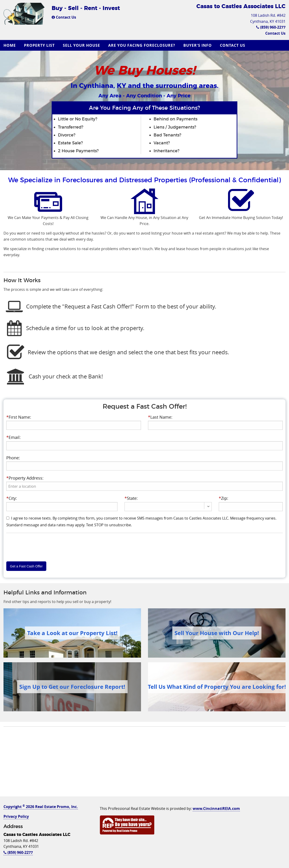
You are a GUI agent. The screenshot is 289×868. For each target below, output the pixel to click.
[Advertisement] (144, 764)
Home (10, 45)
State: (131, 498)
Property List (39, 45)
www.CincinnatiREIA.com (216, 808)
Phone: (13, 458)
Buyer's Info (198, 45)
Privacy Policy (16, 816)
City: (12, 498)
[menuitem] (10, 45)
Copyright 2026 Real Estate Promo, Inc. (41, 807)
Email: (13, 437)
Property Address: (25, 478)
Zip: (223, 498)
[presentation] (144, 486)
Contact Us (64, 17)
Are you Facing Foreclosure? (142, 45)
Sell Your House (81, 45)
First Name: (19, 417)
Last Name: (160, 417)
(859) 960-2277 (271, 27)
